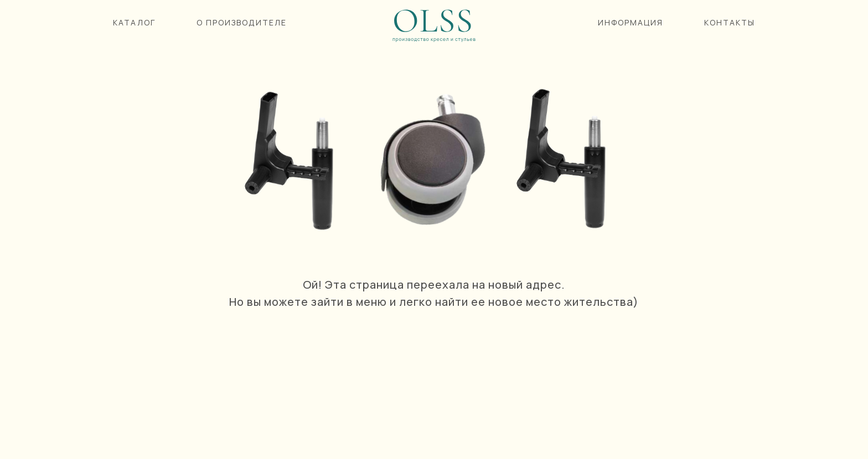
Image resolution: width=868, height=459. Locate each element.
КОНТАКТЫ (730, 22)
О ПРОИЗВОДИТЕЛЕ (242, 22)
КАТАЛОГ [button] (134, 22)
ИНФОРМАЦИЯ (631, 22)
